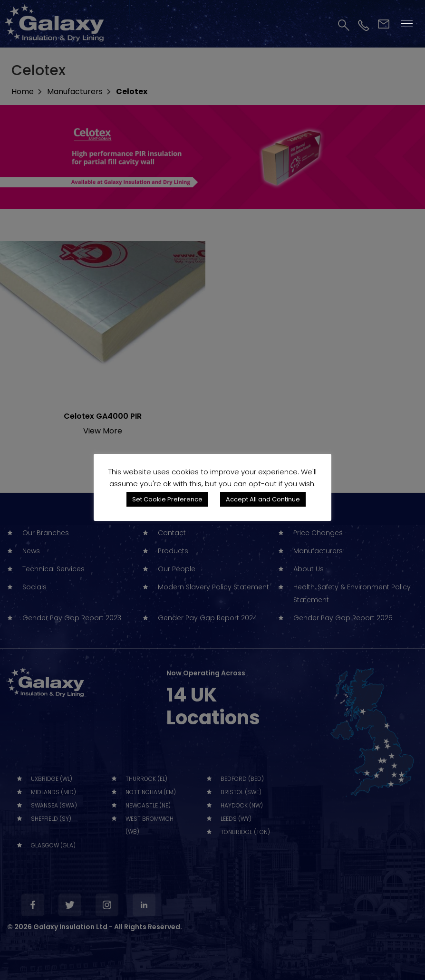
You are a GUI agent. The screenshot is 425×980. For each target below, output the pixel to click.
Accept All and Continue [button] (263, 499)
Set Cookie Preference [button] (167, 499)
